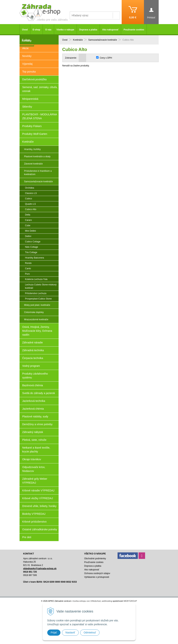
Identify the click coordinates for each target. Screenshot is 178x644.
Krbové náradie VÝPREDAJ (38, 490)
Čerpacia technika (33, 358)
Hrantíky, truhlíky (32, 149)
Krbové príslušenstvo (35, 522)
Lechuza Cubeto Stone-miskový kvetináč (41, 286)
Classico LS (31, 193)
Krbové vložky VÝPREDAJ (38, 498)
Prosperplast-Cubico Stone (38, 299)
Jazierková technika (34, 401)
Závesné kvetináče (33, 164)
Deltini (28, 236)
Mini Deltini (31, 231)
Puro (27, 274)
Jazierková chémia (33, 409)
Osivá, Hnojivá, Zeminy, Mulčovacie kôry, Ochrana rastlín (37, 331)
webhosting (107, 601)
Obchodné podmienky (95, 559)
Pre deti (27, 537)
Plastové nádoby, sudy (35, 416)
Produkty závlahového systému (35, 376)
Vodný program (31, 366)
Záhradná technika (33, 350)
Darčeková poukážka (35, 79)
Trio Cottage (31, 252)
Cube (28, 225)
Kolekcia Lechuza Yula (36, 279)
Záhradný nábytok (33, 432)
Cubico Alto (31, 209)
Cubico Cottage (33, 242)
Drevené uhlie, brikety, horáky (39, 506)
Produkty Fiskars (32, 126)
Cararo (29, 220)
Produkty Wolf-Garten (35, 134)
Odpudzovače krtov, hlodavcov (34, 469)
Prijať (54, 633)
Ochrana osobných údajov (97, 573)
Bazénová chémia (33, 385)
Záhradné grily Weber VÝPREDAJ (35, 481)
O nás (48, 30)
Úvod (25, 30)
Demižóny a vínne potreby (37, 424)
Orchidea (30, 188)
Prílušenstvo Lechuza (36, 293)
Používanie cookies (134, 30)
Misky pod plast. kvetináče (37, 305)
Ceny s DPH (106, 58)
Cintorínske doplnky (34, 312)
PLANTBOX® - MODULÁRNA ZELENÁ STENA (40, 116)
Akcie (25, 48)
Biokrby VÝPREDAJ (34, 514)
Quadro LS (31, 204)
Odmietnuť (90, 633)
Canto (28, 269)
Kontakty (27, 41)
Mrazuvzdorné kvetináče (36, 319)
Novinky (27, 56)
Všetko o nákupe (65, 30)
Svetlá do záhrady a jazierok (39, 393)
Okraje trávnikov (32, 459)
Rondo (28, 263)
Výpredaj (27, 64)
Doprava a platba (88, 30)
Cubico (29, 199)
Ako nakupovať (110, 30)
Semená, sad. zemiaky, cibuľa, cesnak (40, 89)
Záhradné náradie (33, 342)
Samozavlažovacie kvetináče (39, 182)
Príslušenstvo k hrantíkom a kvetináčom (38, 173)
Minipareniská (30, 99)
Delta (28, 215)
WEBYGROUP (130, 601)
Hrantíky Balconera (35, 258)
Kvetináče (28, 142)
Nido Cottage (32, 247)
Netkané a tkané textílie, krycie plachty (36, 450)
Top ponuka (29, 72)
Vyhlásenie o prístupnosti (97, 577)
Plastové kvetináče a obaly (37, 157)
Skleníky (27, 107)
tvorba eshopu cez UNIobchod (87, 601)
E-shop (37, 30)
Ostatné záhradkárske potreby (40, 529)
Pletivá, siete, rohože (34, 440)
